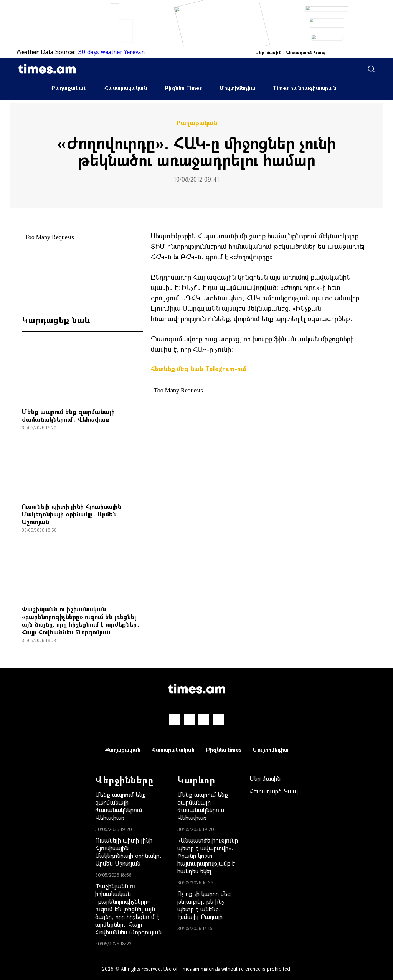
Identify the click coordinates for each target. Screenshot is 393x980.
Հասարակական (126, 88)
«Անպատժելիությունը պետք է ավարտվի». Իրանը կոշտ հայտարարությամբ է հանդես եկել (208, 855)
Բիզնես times (224, 749)
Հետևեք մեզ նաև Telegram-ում (198, 368)
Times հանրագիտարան (305, 88)
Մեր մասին (269, 52)
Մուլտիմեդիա (237, 88)
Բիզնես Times (183, 88)
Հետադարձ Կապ (305, 52)
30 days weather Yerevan (111, 52)
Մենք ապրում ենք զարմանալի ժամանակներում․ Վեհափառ (68, 415)
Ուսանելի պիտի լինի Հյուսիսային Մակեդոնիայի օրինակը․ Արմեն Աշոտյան (72, 514)
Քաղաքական (69, 88)
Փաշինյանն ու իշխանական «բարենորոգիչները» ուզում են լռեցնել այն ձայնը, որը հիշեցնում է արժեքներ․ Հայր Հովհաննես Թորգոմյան (81, 620)
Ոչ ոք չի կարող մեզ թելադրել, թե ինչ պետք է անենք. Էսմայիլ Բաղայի (204, 905)
